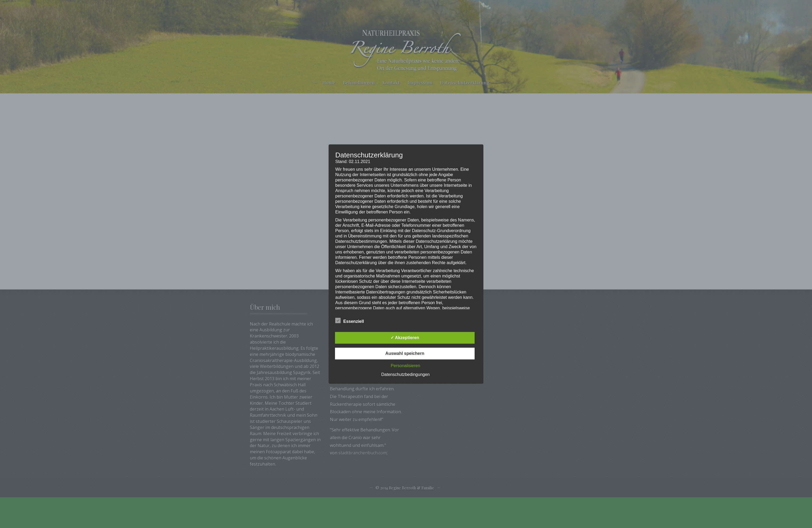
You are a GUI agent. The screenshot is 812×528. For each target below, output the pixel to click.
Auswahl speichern (405, 353)
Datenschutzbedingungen (405, 374)
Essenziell (350, 321)
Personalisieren (405, 366)
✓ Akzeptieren (405, 338)
